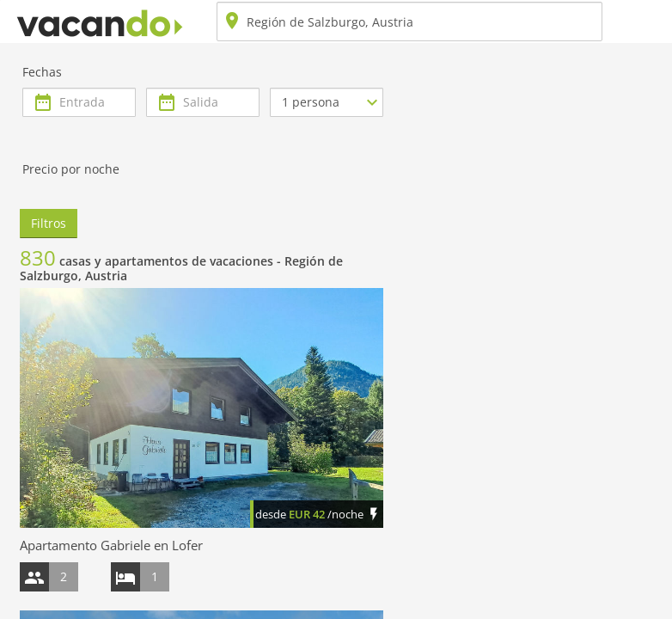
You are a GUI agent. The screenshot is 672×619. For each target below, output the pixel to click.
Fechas (42, 72)
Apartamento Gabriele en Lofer (111, 545)
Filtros (49, 223)
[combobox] (409, 21)
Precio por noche (71, 169)
